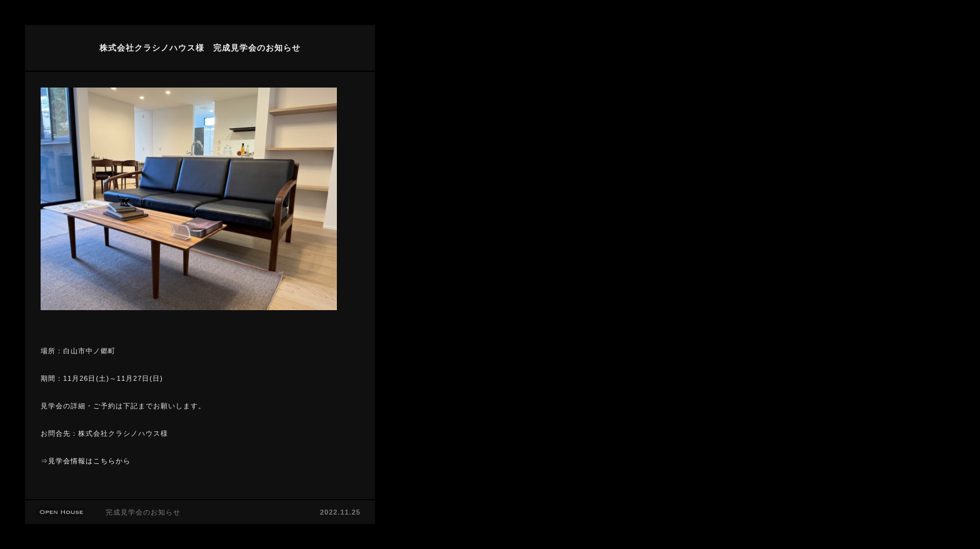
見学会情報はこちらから (89, 461)
